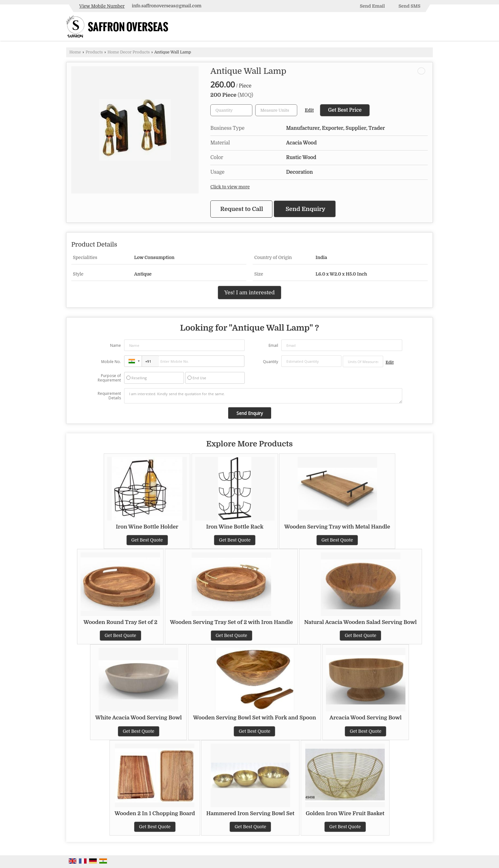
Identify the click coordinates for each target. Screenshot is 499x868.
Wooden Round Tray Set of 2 (120, 622)
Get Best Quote (147, 540)
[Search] (429, 28)
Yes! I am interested (250, 293)
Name (116, 345)
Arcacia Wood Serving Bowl (365, 718)
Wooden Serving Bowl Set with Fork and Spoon (255, 718)
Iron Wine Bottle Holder (147, 527)
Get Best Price (345, 110)
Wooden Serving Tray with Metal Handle (337, 527)
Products (94, 52)
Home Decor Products (129, 52)
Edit (309, 110)
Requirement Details (109, 396)
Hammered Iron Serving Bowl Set (250, 813)
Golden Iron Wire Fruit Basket (345, 813)
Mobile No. (111, 362)
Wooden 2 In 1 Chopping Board (155, 813)
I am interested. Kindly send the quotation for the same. (263, 396)
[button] (102, 6)
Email (273, 345)
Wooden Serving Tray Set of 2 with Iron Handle (231, 622)
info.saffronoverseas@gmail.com (167, 6)
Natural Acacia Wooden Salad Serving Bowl (361, 622)
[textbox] (276, 110)
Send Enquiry (306, 209)
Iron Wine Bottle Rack (235, 527)
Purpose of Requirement (109, 378)
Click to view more (230, 187)
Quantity (271, 362)
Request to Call (242, 209)
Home (75, 52)
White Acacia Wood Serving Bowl (138, 718)
